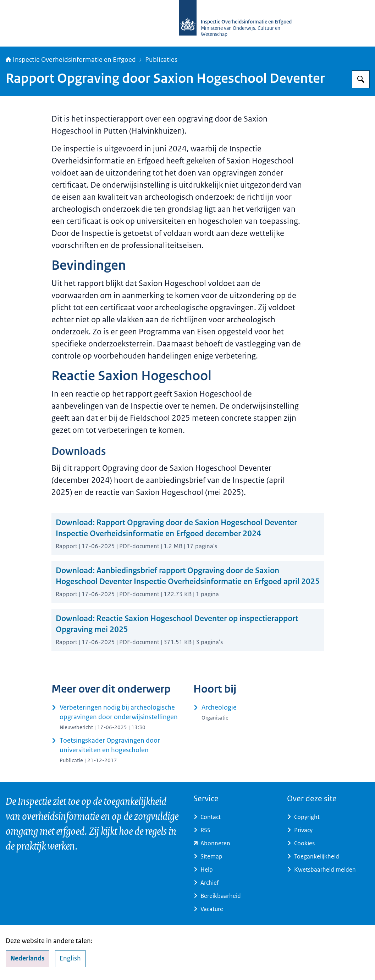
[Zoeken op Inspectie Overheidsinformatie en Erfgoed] (361, 79)
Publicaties (161, 60)
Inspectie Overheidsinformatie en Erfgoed (71, 60)
